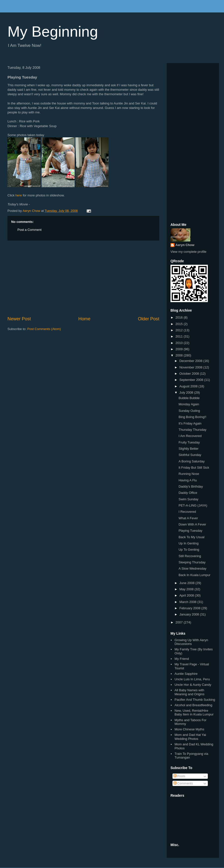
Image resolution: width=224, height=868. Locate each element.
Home (84, 319)
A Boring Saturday (192, 461)
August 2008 (189, 386)
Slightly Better (188, 449)
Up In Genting (188, 543)
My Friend (182, 659)
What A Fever (188, 518)
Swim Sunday (188, 499)
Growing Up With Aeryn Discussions (191, 642)
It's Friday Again (190, 423)
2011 (180, 336)
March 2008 (188, 602)
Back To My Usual (191, 537)
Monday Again (189, 404)
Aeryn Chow (185, 245)
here (19, 195)
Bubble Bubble (189, 398)
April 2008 (187, 595)
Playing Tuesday (190, 531)
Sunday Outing (189, 411)
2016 (180, 317)
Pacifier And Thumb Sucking (195, 700)
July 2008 (187, 392)
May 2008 (187, 589)
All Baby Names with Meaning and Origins (189, 692)
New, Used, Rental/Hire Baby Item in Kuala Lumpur (194, 713)
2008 (180, 355)
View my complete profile (188, 252)
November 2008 (191, 367)
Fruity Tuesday (189, 442)
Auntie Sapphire (186, 674)
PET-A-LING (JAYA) (193, 505)
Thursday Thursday (192, 430)
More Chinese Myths (189, 729)
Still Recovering (190, 556)
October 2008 (190, 374)
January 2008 (190, 614)
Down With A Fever (192, 524)
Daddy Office (188, 493)
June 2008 (187, 583)
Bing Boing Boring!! (192, 417)
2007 (180, 622)
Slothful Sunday (190, 455)
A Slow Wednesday (192, 568)
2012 (180, 330)
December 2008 (191, 361)
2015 (180, 324)
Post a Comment (29, 230)
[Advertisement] (83, 278)
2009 (180, 349)
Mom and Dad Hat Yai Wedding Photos (190, 737)
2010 (180, 343)
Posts (179, 776)
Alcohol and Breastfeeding (193, 705)
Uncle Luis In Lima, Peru (192, 679)
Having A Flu (188, 480)
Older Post (149, 319)
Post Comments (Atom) (44, 329)
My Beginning (53, 32)
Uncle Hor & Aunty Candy (193, 685)
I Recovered (187, 512)
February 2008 (190, 608)
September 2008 (192, 380)
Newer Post (19, 319)
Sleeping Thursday (192, 562)
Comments (183, 783)
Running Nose (189, 474)
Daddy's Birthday (191, 486)
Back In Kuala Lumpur (194, 575)
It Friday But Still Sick (194, 468)
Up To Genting (189, 550)
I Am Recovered (190, 436)
